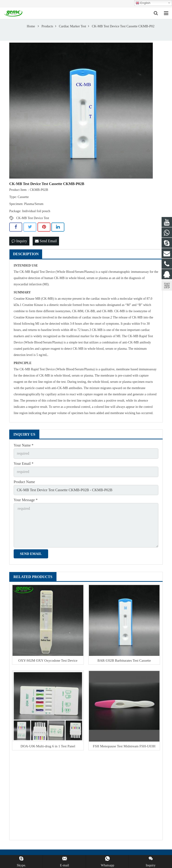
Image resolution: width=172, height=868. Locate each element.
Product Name (24, 482)
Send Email (46, 241)
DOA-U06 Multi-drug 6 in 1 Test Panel (48, 746)
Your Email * (24, 464)
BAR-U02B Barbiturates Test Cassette (124, 660)
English (143, 3)
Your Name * (23, 445)
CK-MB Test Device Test (33, 218)
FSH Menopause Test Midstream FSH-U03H (124, 746)
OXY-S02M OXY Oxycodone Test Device (48, 660)
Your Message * (26, 500)
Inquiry (19, 241)
